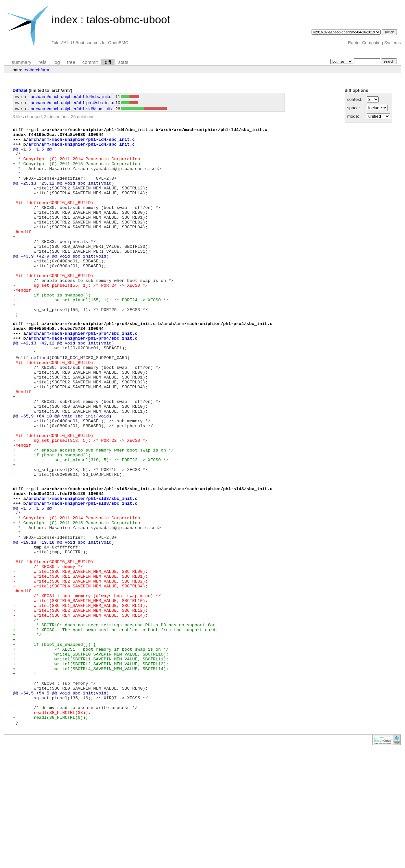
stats (123, 62)
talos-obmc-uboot (128, 20)
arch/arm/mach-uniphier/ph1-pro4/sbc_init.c (73, 103)
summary (21, 62)
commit (90, 62)
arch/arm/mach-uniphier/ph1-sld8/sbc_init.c (72, 109)
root (27, 70)
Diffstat (20, 90)
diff (108, 62)
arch (36, 70)
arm (45, 70)
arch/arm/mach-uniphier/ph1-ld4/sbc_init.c (71, 96)
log (57, 62)
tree (71, 62)
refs (43, 62)
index (65, 20)
